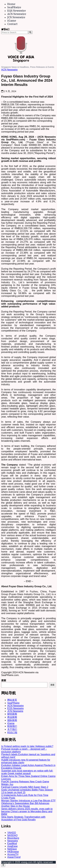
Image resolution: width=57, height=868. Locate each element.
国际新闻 (12, 720)
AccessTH (13, 854)
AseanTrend (14, 857)
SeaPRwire (14, 7)
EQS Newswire (17, 11)
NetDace (12, 849)
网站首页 (12, 700)
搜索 (4, 680)
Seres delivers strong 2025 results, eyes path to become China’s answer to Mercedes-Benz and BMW (27, 811)
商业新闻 (12, 717)
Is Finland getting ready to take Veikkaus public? (27, 746)
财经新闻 (12, 714)
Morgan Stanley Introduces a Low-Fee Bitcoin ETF (28, 801)
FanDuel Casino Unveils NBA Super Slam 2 (25, 787)
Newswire (13, 841)
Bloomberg (13, 838)
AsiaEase (12, 846)
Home (11, 4)
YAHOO (12, 833)
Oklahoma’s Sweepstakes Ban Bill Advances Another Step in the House (25, 805)
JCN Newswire (16, 17)
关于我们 (12, 729)
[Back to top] (3, 865)
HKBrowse (13, 852)
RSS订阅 (12, 733)
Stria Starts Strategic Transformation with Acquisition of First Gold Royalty (23, 818)
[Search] (30, 32)
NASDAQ (12, 835)
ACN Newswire (17, 14)
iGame (12, 21)
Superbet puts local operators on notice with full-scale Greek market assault (27, 772)
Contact (12, 24)
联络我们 (12, 726)
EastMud (12, 843)
